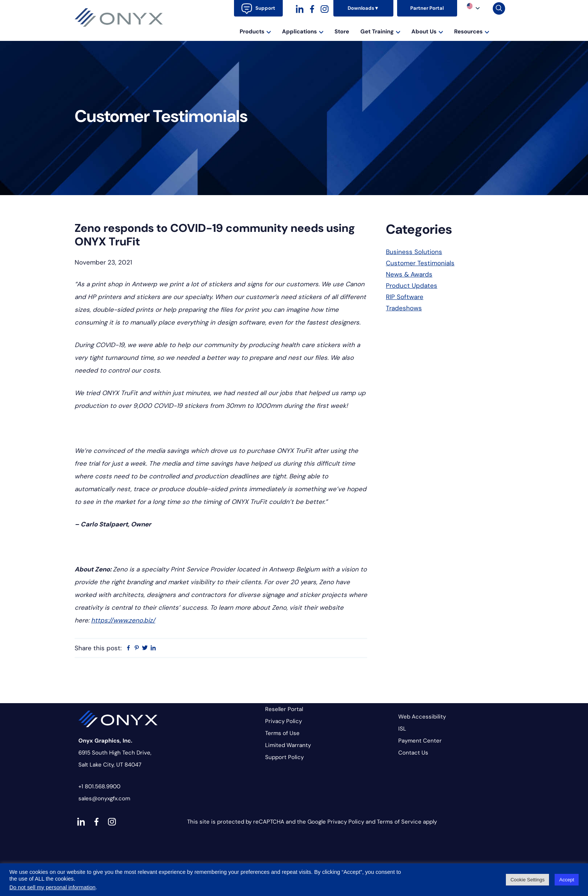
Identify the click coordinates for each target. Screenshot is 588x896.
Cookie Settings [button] (527, 880)
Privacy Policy (283, 721)
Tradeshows (404, 308)
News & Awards (409, 274)
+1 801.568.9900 (99, 786)
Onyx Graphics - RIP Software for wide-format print (119, 18)
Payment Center (420, 741)
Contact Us (413, 753)
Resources (472, 32)
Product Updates (412, 286)
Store (342, 32)
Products (255, 32)
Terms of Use (282, 733)
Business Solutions (414, 252)
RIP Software (405, 297)
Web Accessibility (422, 717)
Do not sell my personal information (52, 887)
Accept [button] (567, 880)
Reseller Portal (284, 709)
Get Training (380, 32)
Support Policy (284, 757)
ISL (402, 729)
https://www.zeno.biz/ (123, 620)
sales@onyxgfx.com (104, 798)
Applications (303, 32)
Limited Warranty (288, 745)
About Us (427, 32)
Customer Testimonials (420, 263)
